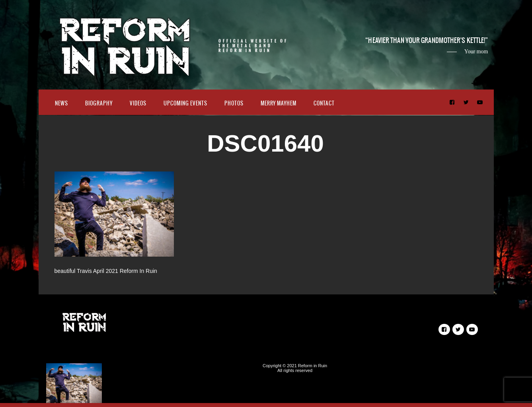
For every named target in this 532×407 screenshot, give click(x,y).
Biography (99, 103)
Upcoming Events (185, 103)
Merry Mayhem (279, 103)
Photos (234, 103)
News (61, 103)
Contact (324, 103)
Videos (138, 103)
